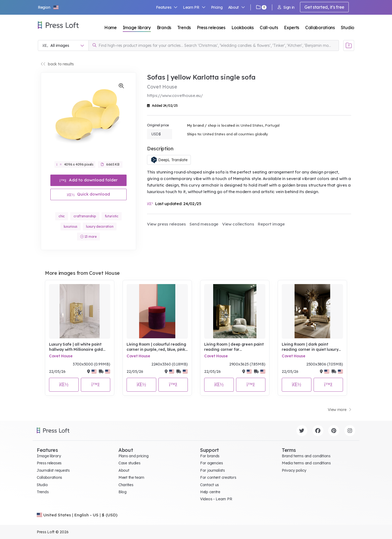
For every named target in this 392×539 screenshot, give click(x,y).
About (237, 7)
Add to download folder (88, 180)
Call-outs (269, 28)
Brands (164, 28)
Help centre (210, 492)
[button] (48, 7)
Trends (184, 28)
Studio (347, 28)
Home (111, 28)
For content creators (218, 477)
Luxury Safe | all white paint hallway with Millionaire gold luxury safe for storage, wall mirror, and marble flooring (76, 347)
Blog (122, 492)
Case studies (129, 463)
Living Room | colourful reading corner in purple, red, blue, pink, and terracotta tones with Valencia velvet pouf (156, 347)
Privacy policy (294, 470)
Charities (126, 485)
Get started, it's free (324, 7)
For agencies (212, 463)
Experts (292, 28)
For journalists (212, 470)
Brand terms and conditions (306, 456)
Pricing (217, 7)
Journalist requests (53, 470)
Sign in (286, 7)
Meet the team (131, 477)
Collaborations (320, 28)
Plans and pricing (133, 456)
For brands (210, 456)
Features (167, 7)
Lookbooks (243, 28)
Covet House (61, 356)
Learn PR (194, 7)
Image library (137, 28)
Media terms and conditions (306, 463)
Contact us (209, 485)
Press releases (211, 28)
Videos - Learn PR (216, 499)
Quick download (89, 194)
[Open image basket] (349, 45)
